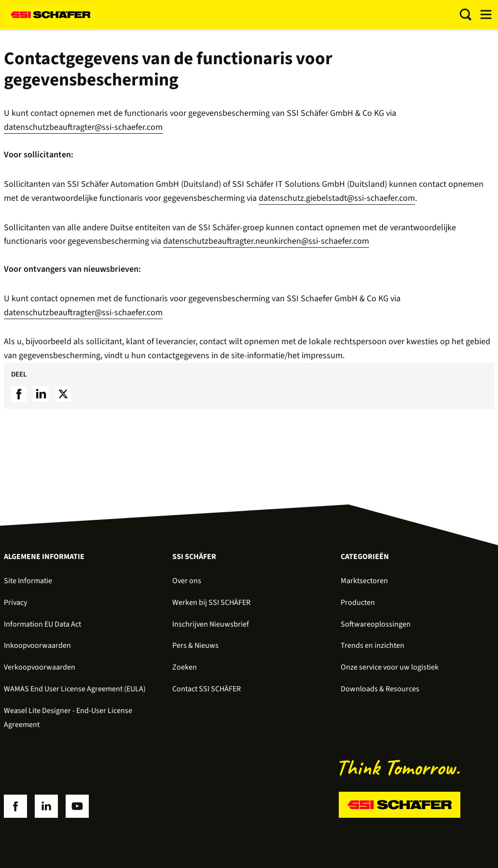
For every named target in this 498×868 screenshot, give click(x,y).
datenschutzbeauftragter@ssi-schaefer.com (83, 127)
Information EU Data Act (42, 624)
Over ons (187, 581)
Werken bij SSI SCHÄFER (211, 602)
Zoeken (185, 667)
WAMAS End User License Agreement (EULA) (75, 689)
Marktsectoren (364, 581)
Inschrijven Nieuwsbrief (211, 624)
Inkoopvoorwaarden (37, 645)
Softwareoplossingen (376, 624)
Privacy (15, 602)
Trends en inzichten (373, 645)
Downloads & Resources (380, 689)
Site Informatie (28, 581)
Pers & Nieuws (195, 645)
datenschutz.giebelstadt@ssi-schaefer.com (337, 198)
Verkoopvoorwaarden (40, 667)
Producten (358, 602)
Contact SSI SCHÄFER (207, 689)
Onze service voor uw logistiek (390, 667)
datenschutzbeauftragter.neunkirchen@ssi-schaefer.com (266, 241)
